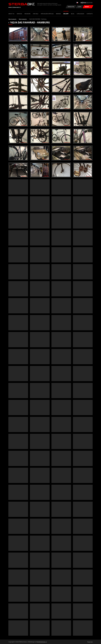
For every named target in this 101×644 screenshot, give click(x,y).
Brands (58, 14)
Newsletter (71, 7)
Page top (90, 642)
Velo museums (12, 19)
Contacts (90, 14)
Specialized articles (47, 14)
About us (11, 14)
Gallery (66, 14)
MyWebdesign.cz (42, 642)
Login (79, 7)
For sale (36, 14)
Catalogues (80, 14)
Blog (73, 14)
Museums (27, 14)
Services (19, 14)
